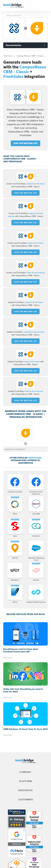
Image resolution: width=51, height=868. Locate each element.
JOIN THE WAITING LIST (26, 143)
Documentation (14, 45)
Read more (8, 658)
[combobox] (26, 449)
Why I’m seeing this (14, 15)
